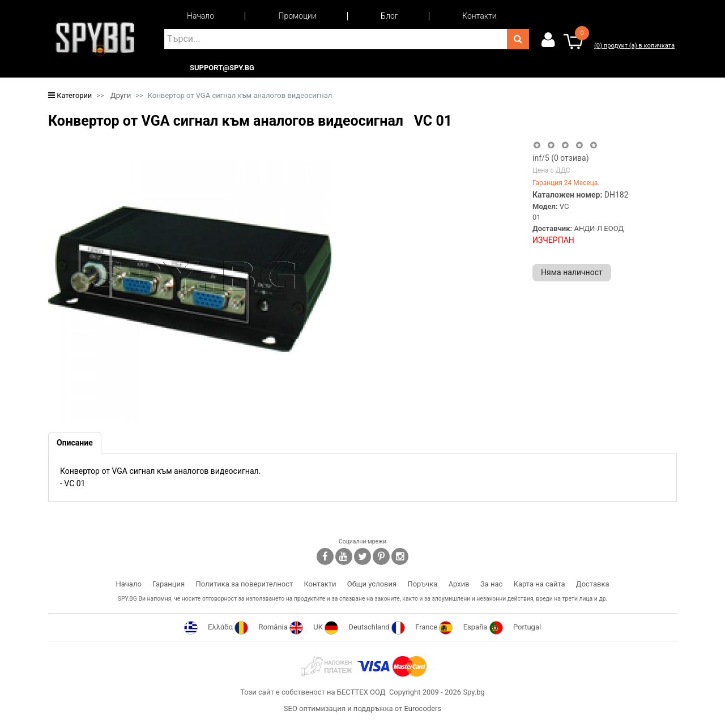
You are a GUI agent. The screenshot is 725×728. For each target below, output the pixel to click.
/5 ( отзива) (561, 158)
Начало (201, 16)
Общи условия (372, 584)
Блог (389, 16)
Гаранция (169, 584)
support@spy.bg (222, 68)
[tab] (75, 443)
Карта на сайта (540, 584)
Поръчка (422, 584)
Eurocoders (423, 708)
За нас (491, 584)
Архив (459, 584)
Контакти (479, 16)
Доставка (593, 584)
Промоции (298, 16)
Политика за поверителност (244, 584)
